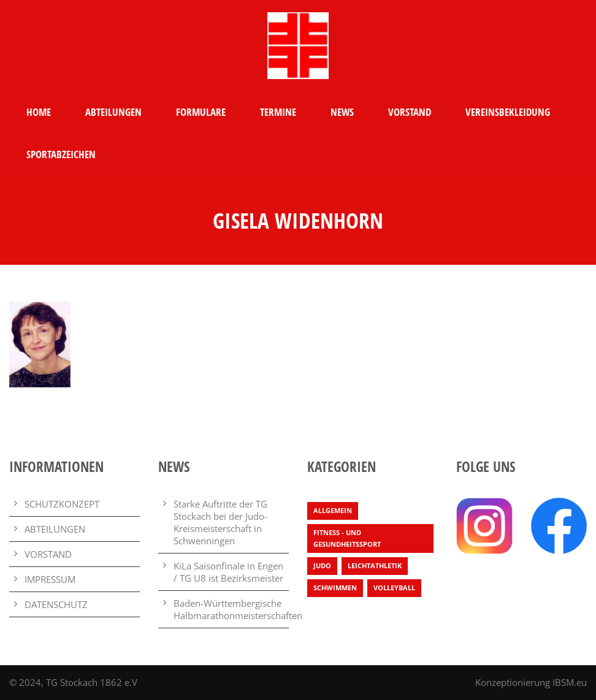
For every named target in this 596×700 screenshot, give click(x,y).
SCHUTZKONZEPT (62, 504)
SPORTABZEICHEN (61, 154)
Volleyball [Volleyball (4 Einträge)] (394, 588)
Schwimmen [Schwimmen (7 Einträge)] (335, 588)
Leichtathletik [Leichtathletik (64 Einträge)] (375, 565)
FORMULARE (201, 112)
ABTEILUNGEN (113, 112)
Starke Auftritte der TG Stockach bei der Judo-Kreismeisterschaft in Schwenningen (220, 522)
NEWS (342, 112)
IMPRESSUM (50, 579)
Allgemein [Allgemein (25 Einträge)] (333, 510)
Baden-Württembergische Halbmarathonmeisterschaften (238, 609)
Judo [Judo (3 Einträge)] (322, 565)
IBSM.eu (570, 682)
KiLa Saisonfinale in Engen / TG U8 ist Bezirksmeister (228, 572)
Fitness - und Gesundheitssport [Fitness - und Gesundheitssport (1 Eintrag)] (347, 538)
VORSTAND (410, 112)
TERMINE (278, 112)
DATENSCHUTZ (56, 604)
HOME (39, 112)
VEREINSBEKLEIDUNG (508, 112)
